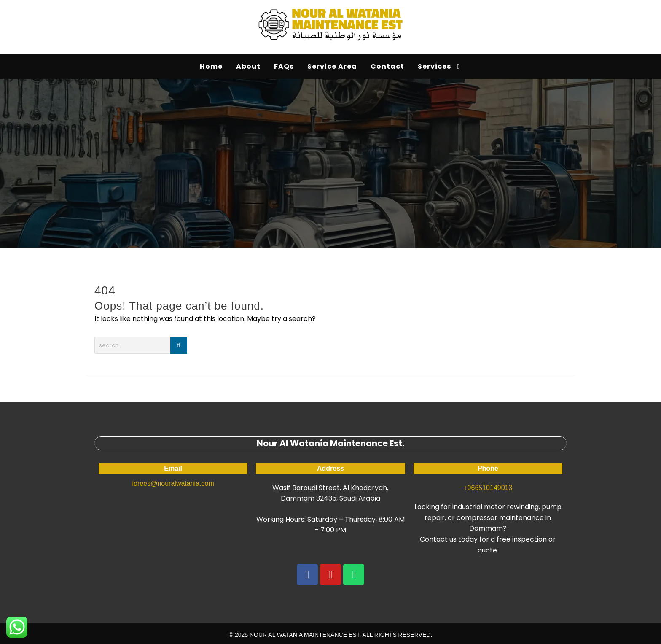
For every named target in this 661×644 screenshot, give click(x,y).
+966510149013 (488, 488)
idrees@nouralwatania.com (173, 484)
